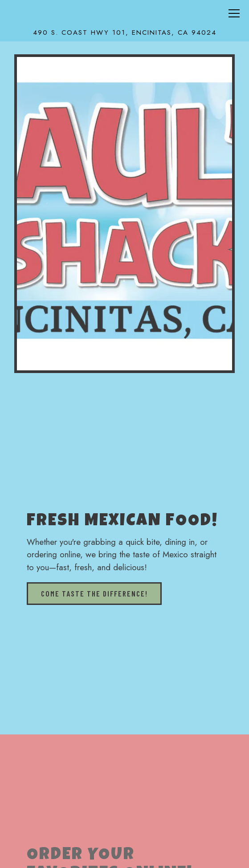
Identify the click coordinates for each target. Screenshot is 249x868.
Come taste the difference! (94, 593)
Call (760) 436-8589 (125, 854)
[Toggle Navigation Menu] (234, 13)
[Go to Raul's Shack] (124, 33)
